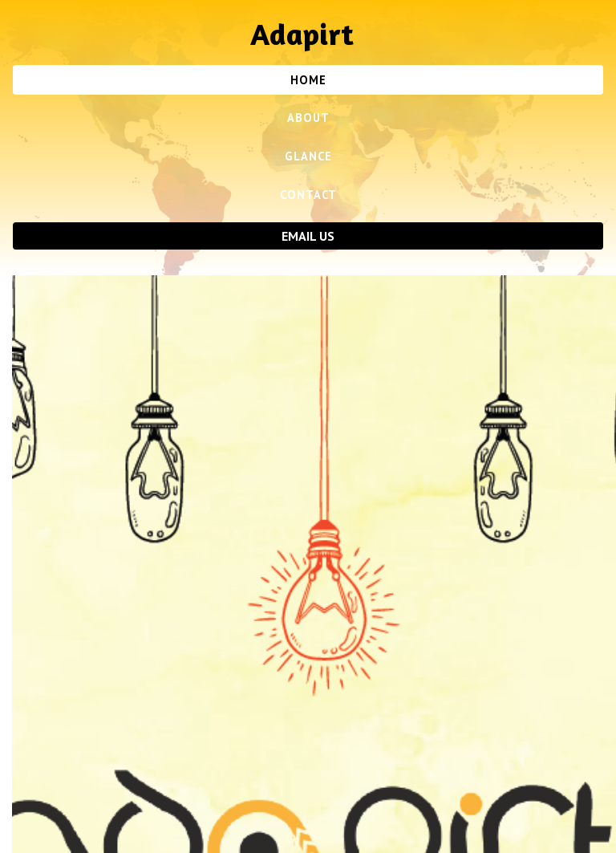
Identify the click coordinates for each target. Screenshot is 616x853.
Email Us (308, 236)
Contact (308, 195)
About (308, 118)
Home (308, 80)
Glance (308, 156)
